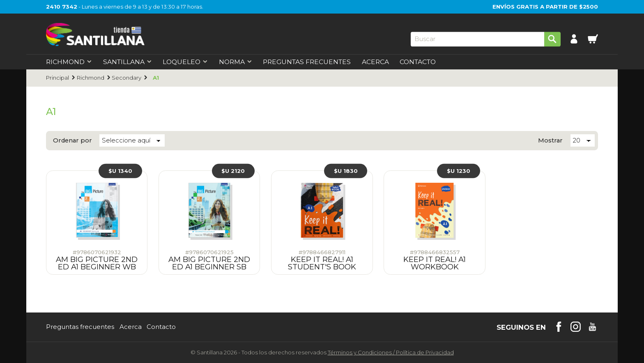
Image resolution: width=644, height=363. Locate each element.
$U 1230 (459, 171)
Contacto (418, 62)
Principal (57, 78)
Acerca (375, 62)
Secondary (126, 78)
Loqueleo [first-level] (185, 62)
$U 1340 (120, 171)
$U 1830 (346, 171)
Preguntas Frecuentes (307, 62)
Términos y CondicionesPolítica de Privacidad (391, 352)
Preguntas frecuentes (80, 327)
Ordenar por (72, 141)
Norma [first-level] (236, 62)
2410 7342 (62, 7)
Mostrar (550, 141)
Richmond (91, 78)
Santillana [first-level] (128, 62)
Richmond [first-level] (69, 62)
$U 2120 (233, 171)
